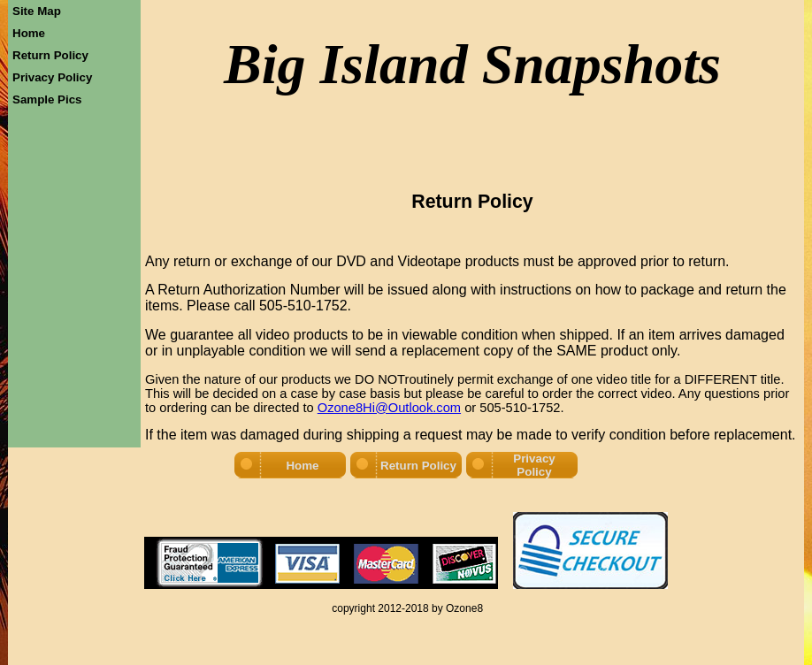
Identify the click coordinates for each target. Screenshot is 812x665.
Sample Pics (47, 99)
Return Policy (50, 55)
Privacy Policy (52, 77)
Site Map (37, 11)
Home (29, 33)
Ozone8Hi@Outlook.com (389, 408)
